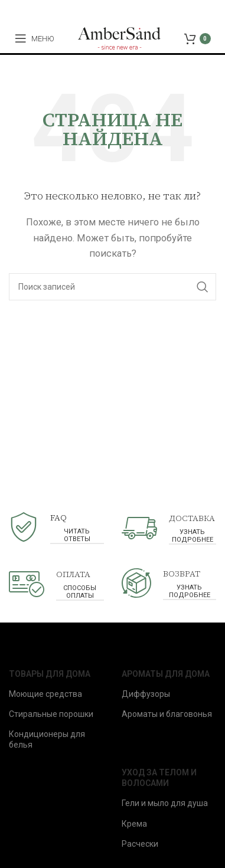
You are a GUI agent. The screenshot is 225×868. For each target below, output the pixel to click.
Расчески (140, 844)
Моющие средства (45, 694)
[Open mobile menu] (35, 38)
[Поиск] (112, 287)
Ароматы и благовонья (167, 714)
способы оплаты (80, 592)
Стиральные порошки (51, 714)
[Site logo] (119, 38)
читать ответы (77, 535)
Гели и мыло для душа (165, 803)
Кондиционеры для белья (47, 739)
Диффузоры (146, 694)
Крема (134, 824)
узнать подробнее (193, 536)
